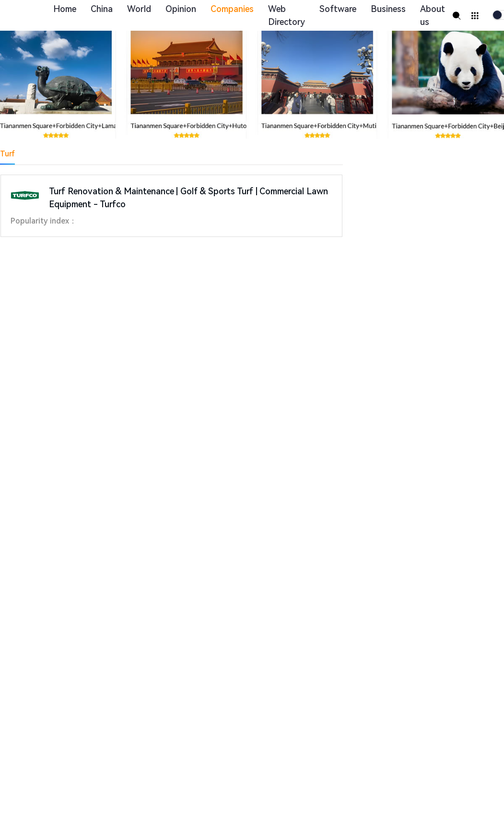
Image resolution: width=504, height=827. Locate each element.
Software (338, 9)
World (139, 9)
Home (65, 9)
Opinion (181, 9)
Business (388, 9)
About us (433, 15)
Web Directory (287, 15)
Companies (232, 9)
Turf (7, 154)
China (102, 9)
